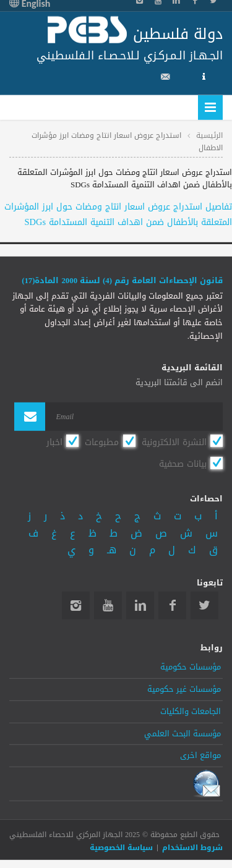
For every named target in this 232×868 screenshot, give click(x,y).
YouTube (108, 606)
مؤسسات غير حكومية (184, 689)
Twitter (204, 606)
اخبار (54, 441)
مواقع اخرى (200, 755)
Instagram (76, 606)
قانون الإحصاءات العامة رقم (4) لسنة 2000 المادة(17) (122, 281)
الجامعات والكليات (191, 712)
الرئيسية (209, 135)
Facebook (172, 606)
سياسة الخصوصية (121, 848)
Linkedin (140, 606)
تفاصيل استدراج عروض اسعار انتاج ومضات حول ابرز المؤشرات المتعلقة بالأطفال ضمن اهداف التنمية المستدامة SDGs (118, 214)
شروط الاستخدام (192, 848)
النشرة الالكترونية (174, 441)
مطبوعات (102, 441)
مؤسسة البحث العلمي (183, 733)
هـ (112, 550)
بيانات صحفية (183, 464)
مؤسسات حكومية (191, 667)
